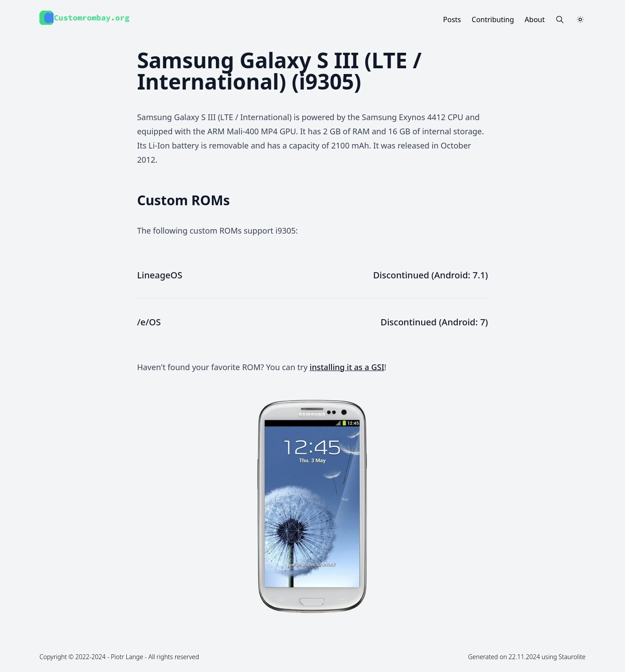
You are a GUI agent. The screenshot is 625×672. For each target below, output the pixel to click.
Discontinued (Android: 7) (434, 322)
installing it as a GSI (347, 367)
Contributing (493, 20)
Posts (452, 20)
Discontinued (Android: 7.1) (431, 275)
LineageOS (160, 275)
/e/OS (149, 322)
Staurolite (572, 657)
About (535, 20)
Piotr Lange (127, 657)
